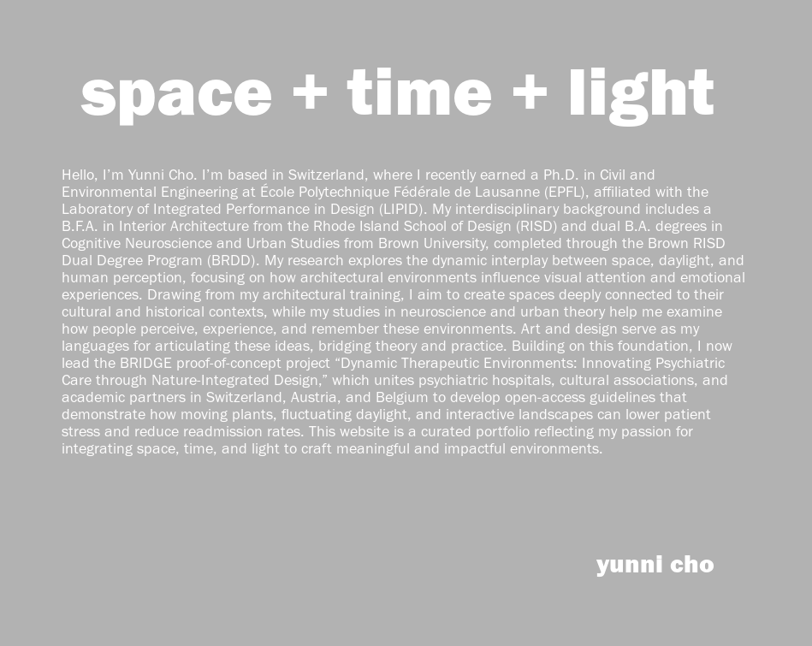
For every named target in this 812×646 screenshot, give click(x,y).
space (177, 90)
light (641, 90)
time (420, 90)
